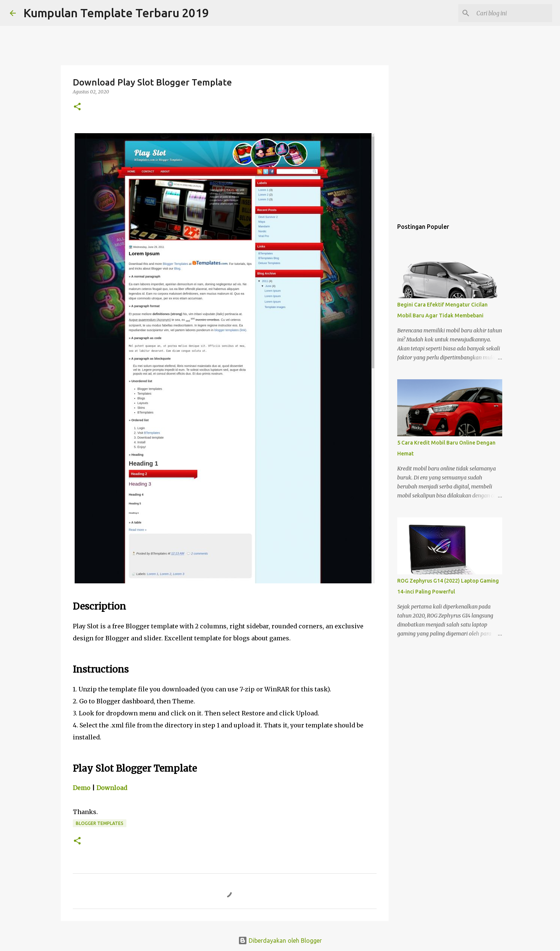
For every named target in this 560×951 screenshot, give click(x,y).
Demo (82, 788)
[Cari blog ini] (513, 13)
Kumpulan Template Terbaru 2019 (116, 13)
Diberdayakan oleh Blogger (280, 940)
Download (112, 788)
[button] (77, 107)
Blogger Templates (100, 823)
